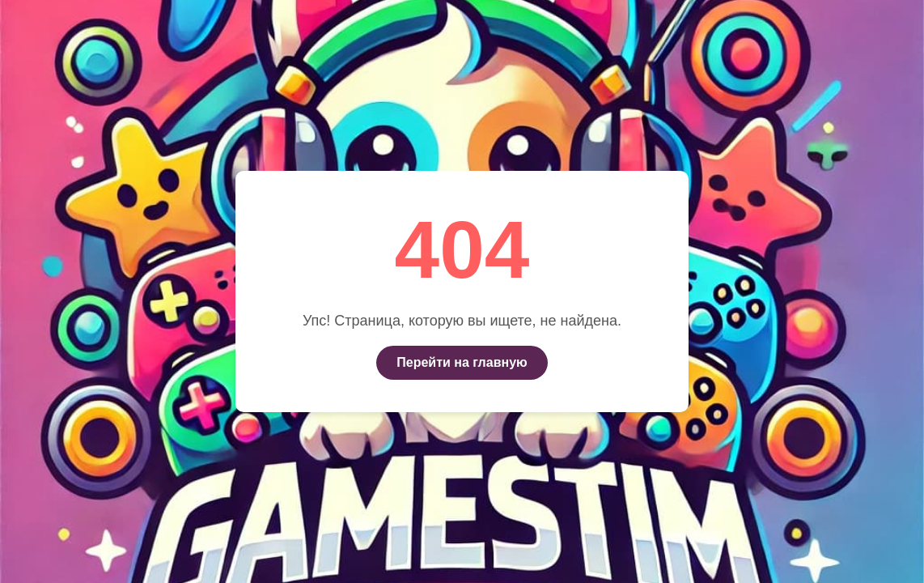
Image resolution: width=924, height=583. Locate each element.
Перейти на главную (462, 362)
